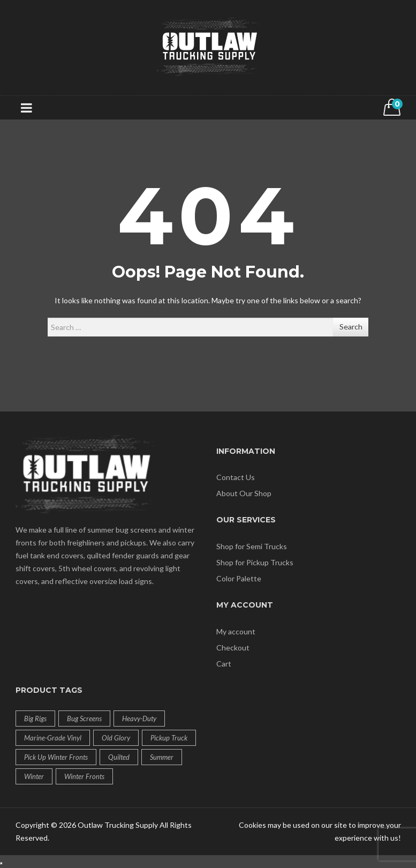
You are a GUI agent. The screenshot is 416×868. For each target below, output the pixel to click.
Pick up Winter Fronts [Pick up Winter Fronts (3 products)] (56, 757)
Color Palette (239, 578)
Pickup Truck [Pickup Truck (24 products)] (169, 738)
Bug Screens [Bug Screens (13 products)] (84, 719)
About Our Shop (244, 493)
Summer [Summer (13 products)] (162, 757)
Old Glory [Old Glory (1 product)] (116, 738)
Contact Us (236, 477)
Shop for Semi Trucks (252, 546)
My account (236, 631)
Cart (224, 664)
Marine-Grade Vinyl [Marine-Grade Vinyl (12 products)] (53, 738)
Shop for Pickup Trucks (255, 562)
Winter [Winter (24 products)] (34, 776)
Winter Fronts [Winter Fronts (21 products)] (84, 776)
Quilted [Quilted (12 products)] (119, 757)
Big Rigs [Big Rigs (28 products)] (35, 719)
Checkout (233, 648)
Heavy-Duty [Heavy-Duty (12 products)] (139, 719)
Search (351, 327)
